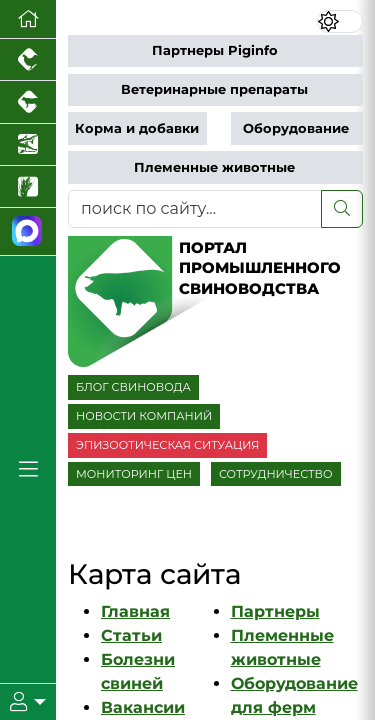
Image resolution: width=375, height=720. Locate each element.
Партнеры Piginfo (215, 50)
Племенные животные (214, 167)
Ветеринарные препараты (214, 89)
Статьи (131, 635)
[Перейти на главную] (28, 19)
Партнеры (275, 611)
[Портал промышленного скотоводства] (28, 102)
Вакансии (143, 707)
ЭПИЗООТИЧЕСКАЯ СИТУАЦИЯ (167, 445)
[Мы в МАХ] (28, 231)
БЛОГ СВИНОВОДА (133, 387)
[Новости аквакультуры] (28, 145)
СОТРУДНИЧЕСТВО (276, 474)
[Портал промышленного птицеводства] (28, 60)
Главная (135, 611)
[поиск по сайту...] (195, 209)
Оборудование (296, 128)
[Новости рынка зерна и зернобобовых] (28, 187)
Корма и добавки (137, 128)
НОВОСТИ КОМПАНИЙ (144, 416)
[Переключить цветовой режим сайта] (340, 21)
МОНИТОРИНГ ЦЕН (134, 474)
